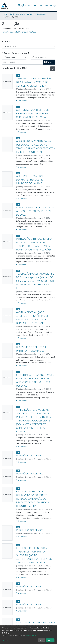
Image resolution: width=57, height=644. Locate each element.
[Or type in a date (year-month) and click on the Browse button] (22, 62)
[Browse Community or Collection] (28, 46)
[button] (23, 6)
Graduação (41, 14)
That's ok (50, 640)
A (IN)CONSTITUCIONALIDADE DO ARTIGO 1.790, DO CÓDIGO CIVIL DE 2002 (35, 211)
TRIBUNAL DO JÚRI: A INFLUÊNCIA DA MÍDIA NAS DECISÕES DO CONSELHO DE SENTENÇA (35, 82)
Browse (49, 62)
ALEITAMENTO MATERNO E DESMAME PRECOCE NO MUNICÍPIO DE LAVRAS (31, 180)
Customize (6, 640)
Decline (42, 640)
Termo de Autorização (48, 6)
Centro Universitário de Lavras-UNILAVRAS (22, 14)
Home (5, 14)
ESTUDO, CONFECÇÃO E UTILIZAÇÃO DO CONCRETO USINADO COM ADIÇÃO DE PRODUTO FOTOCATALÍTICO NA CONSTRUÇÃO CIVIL (34, 499)
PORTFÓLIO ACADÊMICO (30, 456)
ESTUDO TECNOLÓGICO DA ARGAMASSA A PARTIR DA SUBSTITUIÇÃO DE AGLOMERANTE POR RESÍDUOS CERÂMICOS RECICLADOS (34, 555)
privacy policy (31, 636)
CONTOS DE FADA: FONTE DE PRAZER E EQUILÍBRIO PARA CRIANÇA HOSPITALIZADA (32, 113)
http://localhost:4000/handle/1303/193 (20, 32)
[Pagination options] (53, 69)
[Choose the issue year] (14, 57)
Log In (28, 6)
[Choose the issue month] (43, 57)
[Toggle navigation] (35, 6)
